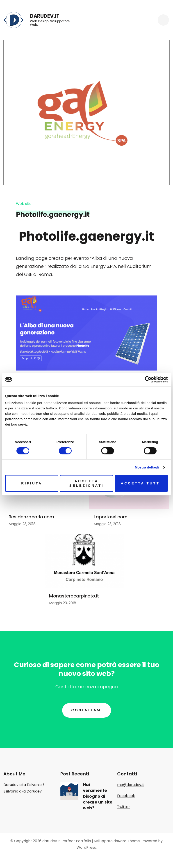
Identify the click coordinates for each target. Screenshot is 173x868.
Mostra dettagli (147, 467)
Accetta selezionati (86, 483)
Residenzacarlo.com (31, 517)
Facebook (126, 796)
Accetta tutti (141, 483)
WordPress (86, 847)
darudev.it (45, 16)
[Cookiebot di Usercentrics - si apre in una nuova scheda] (148, 380)
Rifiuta (32, 483)
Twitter (124, 807)
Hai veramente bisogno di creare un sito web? (98, 796)
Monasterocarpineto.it (74, 596)
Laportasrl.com (111, 517)
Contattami (87, 710)
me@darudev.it (131, 785)
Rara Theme (129, 841)
